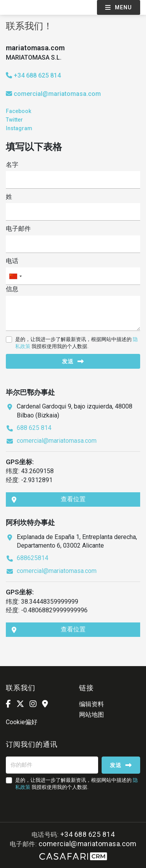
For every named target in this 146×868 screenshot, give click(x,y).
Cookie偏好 (22, 722)
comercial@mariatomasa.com (57, 94)
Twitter (14, 120)
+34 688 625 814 (33, 75)
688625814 (33, 558)
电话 (12, 261)
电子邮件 (18, 229)
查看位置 (49, 499)
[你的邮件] (52, 765)
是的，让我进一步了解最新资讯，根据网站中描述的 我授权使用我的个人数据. (77, 343)
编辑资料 (91, 704)
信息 (12, 289)
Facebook (18, 111)
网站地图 (91, 715)
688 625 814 (34, 428)
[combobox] (73, 276)
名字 (12, 165)
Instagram (19, 128)
